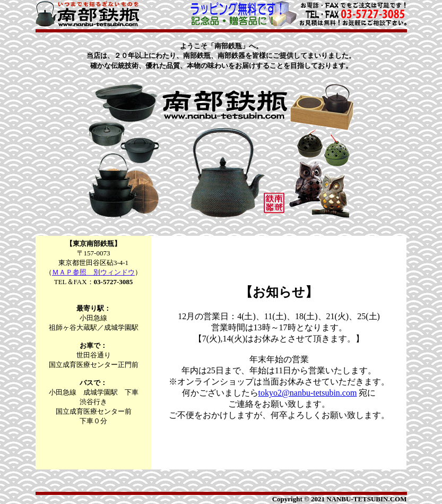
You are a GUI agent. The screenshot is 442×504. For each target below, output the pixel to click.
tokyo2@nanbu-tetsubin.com (308, 393)
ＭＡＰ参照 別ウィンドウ (93, 272)
